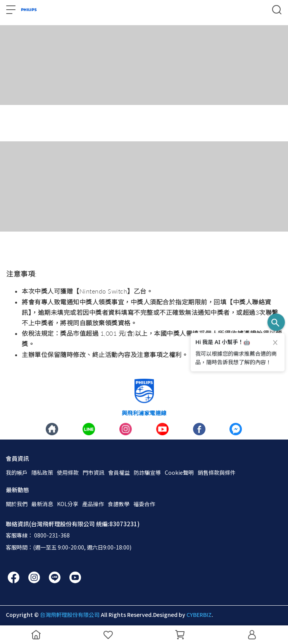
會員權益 (119, 472)
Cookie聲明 (179, 472)
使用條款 (68, 472)
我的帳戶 (17, 472)
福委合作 (144, 504)
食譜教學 (119, 504)
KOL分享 (68, 504)
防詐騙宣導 (147, 472)
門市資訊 (93, 472)
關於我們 (17, 504)
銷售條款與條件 (217, 472)
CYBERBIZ (199, 615)
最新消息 (42, 504)
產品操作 (93, 504)
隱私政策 (42, 472)
